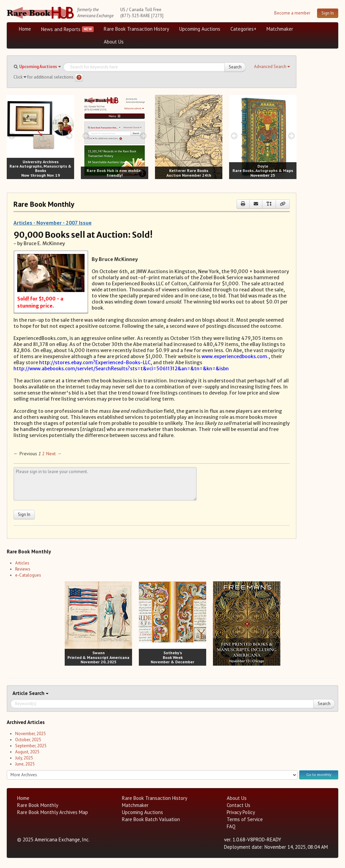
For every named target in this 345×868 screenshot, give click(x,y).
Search (235, 67)
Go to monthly (319, 774)
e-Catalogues (28, 575)
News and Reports (61, 29)
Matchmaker (280, 29)
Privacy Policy (241, 812)
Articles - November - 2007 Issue (53, 223)
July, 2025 (24, 758)
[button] (272, 67)
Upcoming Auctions (200, 29)
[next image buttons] (69, 136)
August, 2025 (27, 752)
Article (21, 693)
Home (25, 29)
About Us (114, 42)
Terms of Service (245, 819)
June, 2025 (25, 764)
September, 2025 (31, 746)
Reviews (23, 569)
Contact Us (239, 805)
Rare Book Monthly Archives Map (53, 812)
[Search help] (79, 77)
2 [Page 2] (43, 454)
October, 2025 (28, 740)
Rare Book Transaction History (136, 29)
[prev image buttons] (12, 136)
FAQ (231, 826)
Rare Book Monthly (38, 805)
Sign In (328, 13)
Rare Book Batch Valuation (151, 819)
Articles (22, 563)
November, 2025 (30, 734)
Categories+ (243, 29)
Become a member (292, 13)
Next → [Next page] (54, 454)
